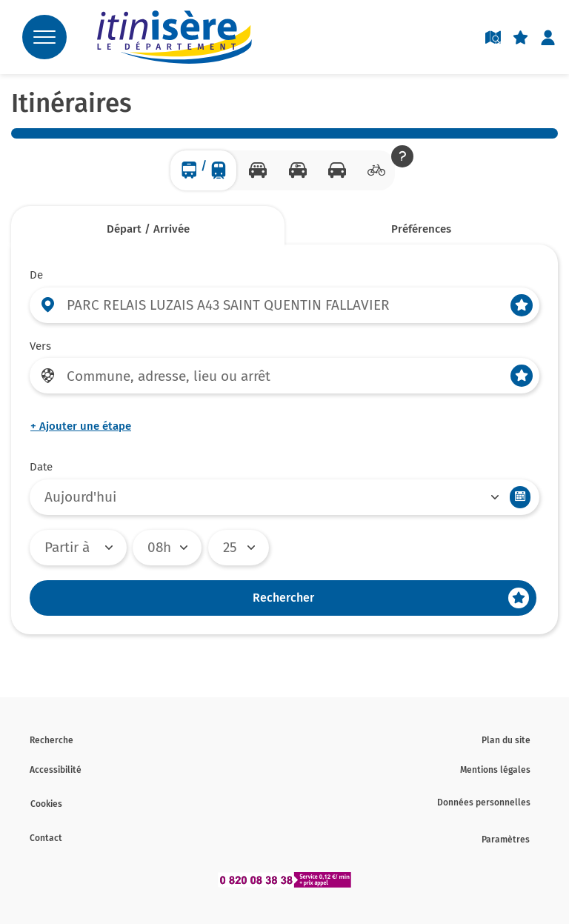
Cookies (46, 804)
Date (41, 467)
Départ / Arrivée (148, 229)
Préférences (421, 229)
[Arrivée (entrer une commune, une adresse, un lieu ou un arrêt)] (284, 376)
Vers (40, 346)
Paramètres (506, 840)
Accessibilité (56, 770)
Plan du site (506, 740)
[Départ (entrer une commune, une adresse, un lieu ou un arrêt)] (284, 305)
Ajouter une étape (81, 426)
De (36, 275)
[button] (402, 156)
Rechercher (283, 598)
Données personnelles (484, 802)
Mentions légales (495, 770)
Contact (46, 838)
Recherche (51, 740)
